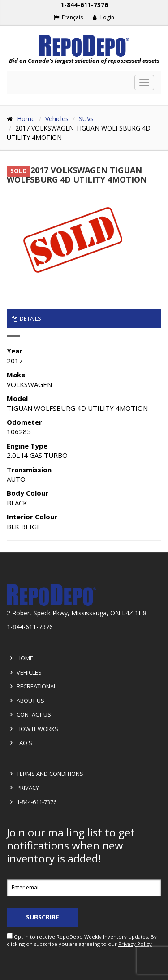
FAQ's (20, 743)
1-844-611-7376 (32, 802)
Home (26, 119)
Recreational (32, 686)
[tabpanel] (84, 438)
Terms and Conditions (45, 774)
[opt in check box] (10, 936)
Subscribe (43, 917)
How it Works (33, 729)
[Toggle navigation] (144, 83)
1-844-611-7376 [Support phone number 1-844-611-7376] (84, 5)
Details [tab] (26, 318)
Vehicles (57, 119)
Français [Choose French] (68, 17)
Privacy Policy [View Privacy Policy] (135, 944)
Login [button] (103, 17)
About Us (26, 701)
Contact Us (29, 714)
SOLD (19, 171)
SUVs (86, 119)
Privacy (23, 788)
